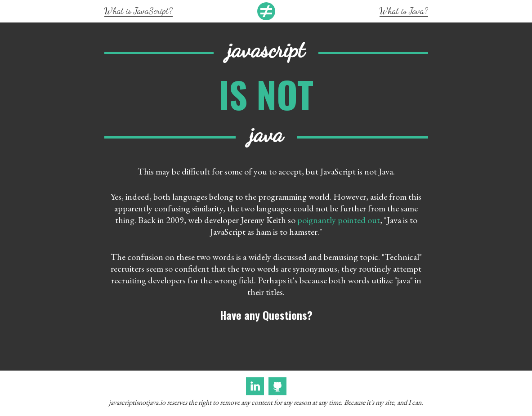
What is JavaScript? (139, 11)
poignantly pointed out (339, 220)
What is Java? (404, 11)
